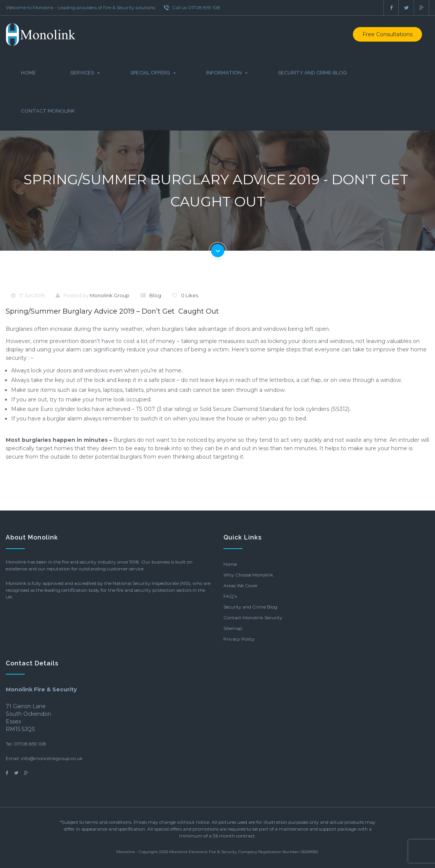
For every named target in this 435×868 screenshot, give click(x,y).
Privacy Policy (239, 639)
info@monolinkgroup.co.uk (52, 758)
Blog (155, 295)
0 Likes (190, 295)
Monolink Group (110, 295)
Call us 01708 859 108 (192, 8)
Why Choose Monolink (248, 575)
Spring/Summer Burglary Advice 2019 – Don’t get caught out (112, 311)
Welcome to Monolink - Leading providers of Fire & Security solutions (80, 7)
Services (82, 73)
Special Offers (150, 73)
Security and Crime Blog (312, 73)
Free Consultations (387, 34)
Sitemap (233, 628)
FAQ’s (230, 596)
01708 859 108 (30, 744)
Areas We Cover (241, 585)
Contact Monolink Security (253, 618)
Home (28, 73)
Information (224, 73)
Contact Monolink (48, 111)
